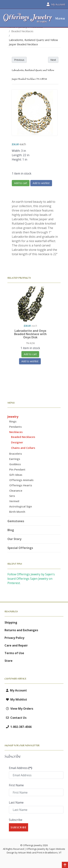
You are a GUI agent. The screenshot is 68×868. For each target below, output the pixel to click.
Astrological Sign (21, 506)
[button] (59, 18)
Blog (11, 530)
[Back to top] (65, 865)
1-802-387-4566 (18, 727)
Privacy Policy (14, 638)
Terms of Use (14, 653)
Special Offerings (20, 548)
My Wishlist (16, 699)
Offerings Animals (21, 480)
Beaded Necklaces (23, 437)
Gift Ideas (16, 475)
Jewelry (13, 417)
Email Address (20, 768)
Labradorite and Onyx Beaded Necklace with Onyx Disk (30, 334)
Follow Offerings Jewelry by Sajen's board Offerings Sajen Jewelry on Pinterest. (31, 579)
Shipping (11, 622)
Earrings (15, 459)
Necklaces (16, 432)
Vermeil (14, 501)
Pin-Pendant (17, 469)
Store (9, 661)
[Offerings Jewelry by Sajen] (28, 20)
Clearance (16, 491)
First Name (16, 785)
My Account (16, 690)
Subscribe (16, 820)
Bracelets (16, 454)
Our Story (14, 539)
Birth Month (17, 512)
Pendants (16, 427)
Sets (12, 496)
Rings (13, 421)
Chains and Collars (23, 448)
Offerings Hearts (21, 485)
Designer (17, 442)
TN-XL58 (30, 343)
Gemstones (16, 521)
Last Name (16, 802)
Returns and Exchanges (21, 630)
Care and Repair (16, 645)
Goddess (15, 464)
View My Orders (19, 709)
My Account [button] (56, 4)
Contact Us (16, 718)
